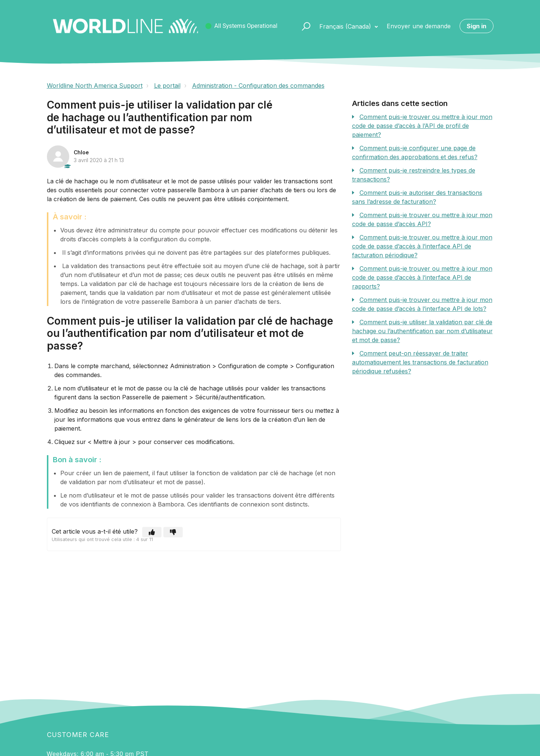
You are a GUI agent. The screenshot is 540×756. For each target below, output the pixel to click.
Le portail (167, 86)
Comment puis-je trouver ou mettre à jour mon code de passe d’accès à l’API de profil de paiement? (422, 126)
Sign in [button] (477, 26)
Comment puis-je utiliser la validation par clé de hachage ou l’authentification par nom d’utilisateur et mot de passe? (422, 331)
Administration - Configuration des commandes (258, 86)
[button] (303, 26)
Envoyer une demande (419, 26)
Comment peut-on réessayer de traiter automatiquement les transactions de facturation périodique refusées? (420, 362)
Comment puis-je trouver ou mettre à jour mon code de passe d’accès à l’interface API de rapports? (422, 277)
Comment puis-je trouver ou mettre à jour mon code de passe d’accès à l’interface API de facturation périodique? (422, 246)
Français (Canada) (346, 26)
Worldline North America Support (95, 86)
